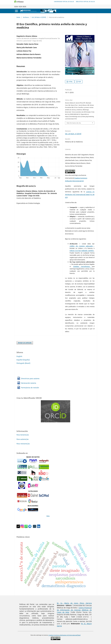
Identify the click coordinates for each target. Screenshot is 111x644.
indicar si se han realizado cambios (82, 251)
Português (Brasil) (23, 363)
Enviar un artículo (25, 343)
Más (48, 516)
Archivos (26, 17)
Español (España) (23, 360)
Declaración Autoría (29, 383)
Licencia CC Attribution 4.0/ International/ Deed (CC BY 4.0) (80, 195)
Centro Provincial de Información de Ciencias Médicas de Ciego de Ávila (74, 610)
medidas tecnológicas (83, 266)
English (19, 356)
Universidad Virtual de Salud (64, 2)
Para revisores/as (23, 444)
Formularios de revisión (30, 388)
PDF (79, 82)
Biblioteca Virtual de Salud (85, 2)
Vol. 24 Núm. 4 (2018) (39, 17)
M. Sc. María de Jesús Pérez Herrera (74, 603)
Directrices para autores (30, 378)
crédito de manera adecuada (82, 246)
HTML (70, 82)
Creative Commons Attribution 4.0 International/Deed (64, 635)
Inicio (18, 17)
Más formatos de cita (74, 123)
